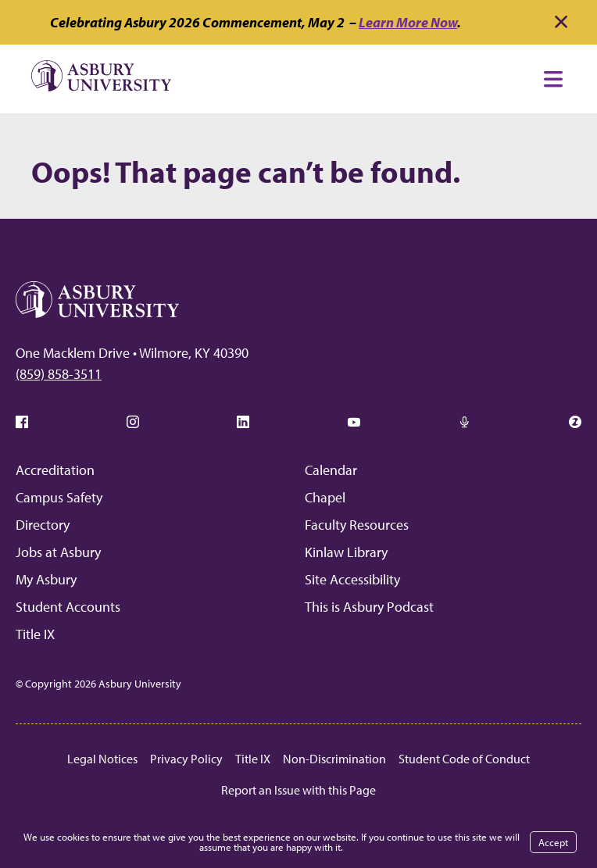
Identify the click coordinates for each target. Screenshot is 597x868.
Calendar (331, 470)
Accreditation (55, 470)
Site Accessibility (352, 579)
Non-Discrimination (334, 759)
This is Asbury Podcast (369, 607)
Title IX (35, 634)
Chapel (325, 497)
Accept (553, 842)
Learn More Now (408, 22)
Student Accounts (68, 607)
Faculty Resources (357, 525)
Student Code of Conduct (464, 759)
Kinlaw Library (346, 552)
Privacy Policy (186, 759)
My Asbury (46, 579)
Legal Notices (102, 759)
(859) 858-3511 (59, 374)
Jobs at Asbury (58, 552)
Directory (43, 525)
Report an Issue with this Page (298, 790)
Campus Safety (59, 497)
